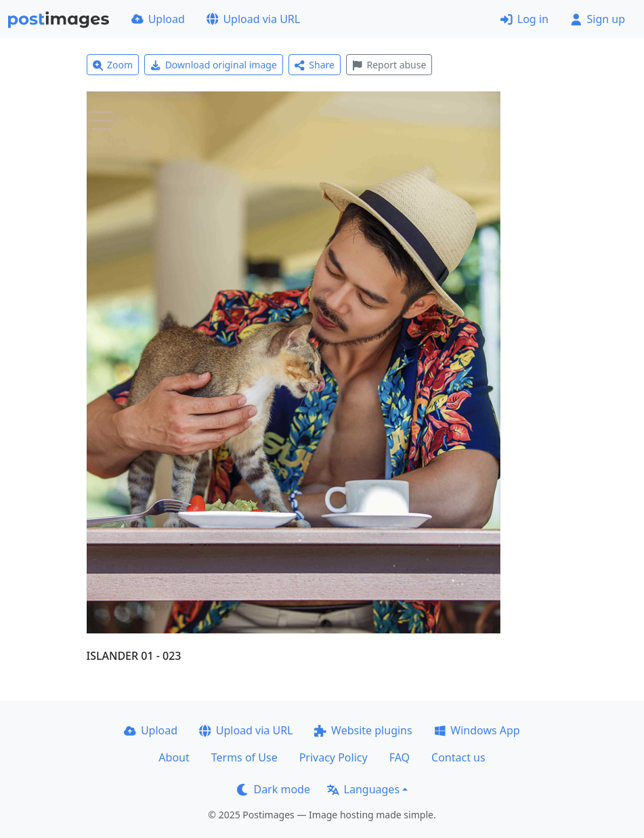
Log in (524, 19)
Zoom (113, 65)
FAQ (400, 757)
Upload (158, 19)
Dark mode (274, 789)
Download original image (214, 65)
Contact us (458, 757)
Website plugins (363, 730)
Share (315, 65)
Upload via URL (253, 19)
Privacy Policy (334, 757)
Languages (363, 789)
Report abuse (389, 65)
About (174, 757)
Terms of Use (244, 757)
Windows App (477, 730)
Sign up (598, 19)
